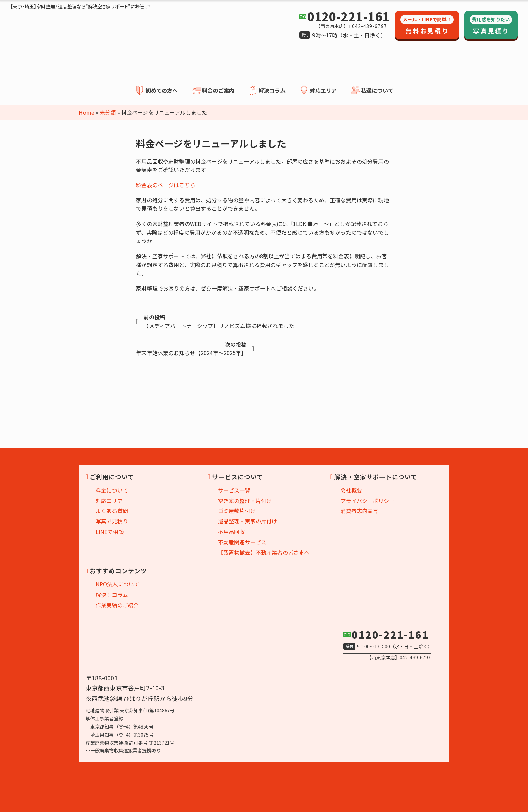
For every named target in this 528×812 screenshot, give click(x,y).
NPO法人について (118, 584)
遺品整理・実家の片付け (247, 521)
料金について (112, 490)
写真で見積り (112, 521)
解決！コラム (112, 595)
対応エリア (109, 501)
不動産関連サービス (242, 542)
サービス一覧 (234, 490)
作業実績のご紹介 (117, 605)
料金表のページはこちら (166, 185)
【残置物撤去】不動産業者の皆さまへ (264, 552)
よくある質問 (112, 511)
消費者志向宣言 (359, 511)
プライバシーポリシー (367, 501)
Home (87, 112)
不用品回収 (231, 532)
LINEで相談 (110, 532)
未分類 (108, 112)
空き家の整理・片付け (245, 501)
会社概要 (351, 490)
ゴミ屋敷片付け (237, 511)
